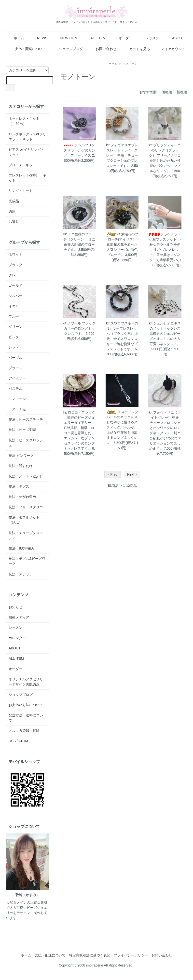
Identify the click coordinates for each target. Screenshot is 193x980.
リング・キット (21, 191)
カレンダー (17, 638)
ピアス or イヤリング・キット (27, 152)
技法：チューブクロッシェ (26, 535)
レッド (14, 347)
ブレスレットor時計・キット (27, 178)
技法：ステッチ (21, 574)
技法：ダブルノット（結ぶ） (24, 520)
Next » (132, 474)
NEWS (39, 38)
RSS (12, 741)
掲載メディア (19, 617)
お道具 (14, 222)
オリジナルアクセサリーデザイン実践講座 (26, 682)
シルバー (15, 296)
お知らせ (15, 607)
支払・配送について (27, 49)
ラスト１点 (17, 409)
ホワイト (15, 255)
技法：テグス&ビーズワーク (27, 561)
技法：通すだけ (21, 466)
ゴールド (15, 285)
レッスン (149, 38)
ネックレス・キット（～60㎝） (24, 121)
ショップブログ (67, 49)
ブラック (15, 265)
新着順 (182, 92)
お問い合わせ (103, 49)
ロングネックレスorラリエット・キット (27, 137)
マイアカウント (171, 49)
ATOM (23, 741)
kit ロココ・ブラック (79, 412)
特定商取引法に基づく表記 (90, 955)
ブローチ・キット (22, 165)
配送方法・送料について (26, 718)
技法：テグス (19, 486)
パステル (15, 389)
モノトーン (130, 64)
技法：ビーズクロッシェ (26, 443)
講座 (12, 211)
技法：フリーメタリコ (26, 507)
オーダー (122, 38)
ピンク (14, 337)
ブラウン (15, 368)
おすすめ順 (148, 92)
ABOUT (174, 38)
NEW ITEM (65, 38)
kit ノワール (72, 323)
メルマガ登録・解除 (24, 731)
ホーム (15, 38)
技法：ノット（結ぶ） (26, 476)
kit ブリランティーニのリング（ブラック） (165, 150)
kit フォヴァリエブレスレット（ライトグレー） (122, 150)
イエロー (15, 306)
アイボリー (17, 378)
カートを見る (136, 49)
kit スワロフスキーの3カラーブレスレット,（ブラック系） (122, 328)
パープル (15, 358)
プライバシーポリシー (131, 955)
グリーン (15, 327)
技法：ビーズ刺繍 (22, 430)
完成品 (14, 201)
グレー (14, 275)
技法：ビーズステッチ (26, 419)
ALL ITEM (95, 38)
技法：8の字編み (22, 548)
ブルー (14, 316)
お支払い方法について (26, 705)
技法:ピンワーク (21, 456)
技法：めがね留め (22, 497)
